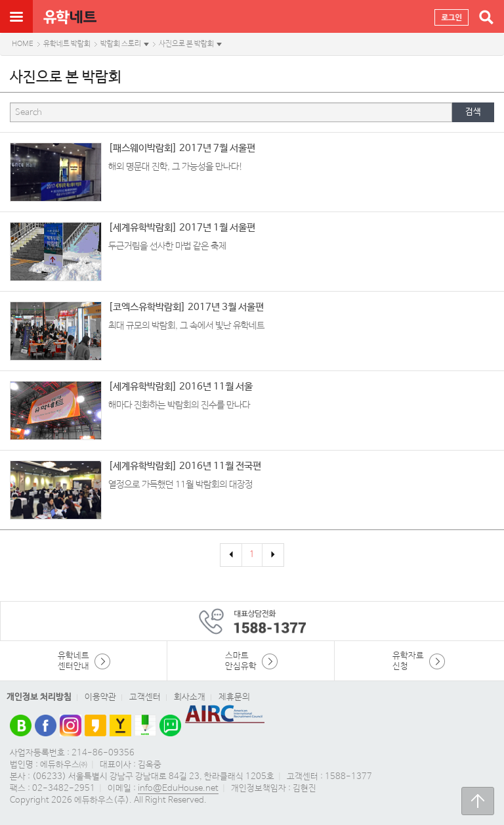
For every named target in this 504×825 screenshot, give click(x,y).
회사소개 (190, 697)
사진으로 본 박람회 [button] (186, 44)
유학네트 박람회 (67, 44)
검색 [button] (473, 112)
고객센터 (145, 697)
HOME (23, 44)
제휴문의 (234, 697)
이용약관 (100, 697)
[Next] (273, 555)
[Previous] (231, 555)
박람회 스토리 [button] (121, 44)
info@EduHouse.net (178, 789)
